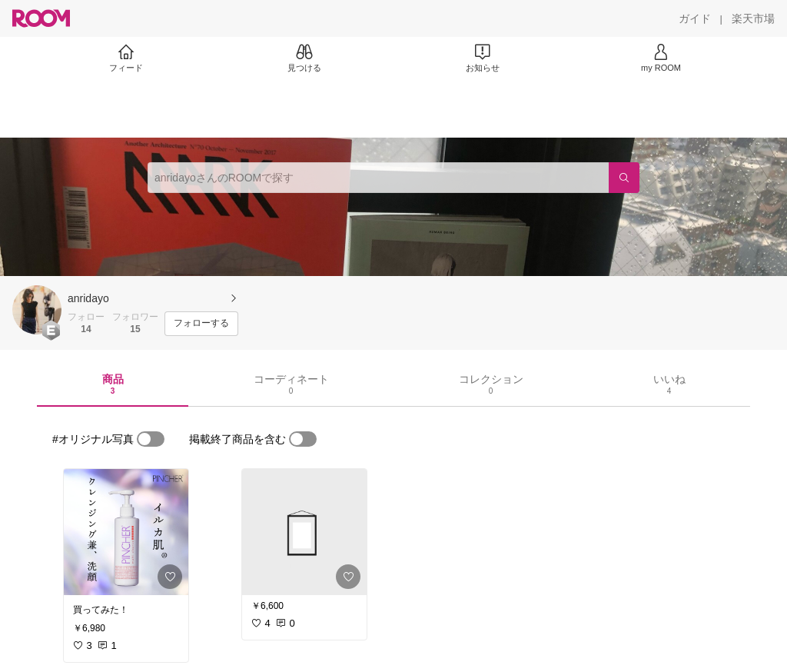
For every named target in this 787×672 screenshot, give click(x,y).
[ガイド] (695, 18)
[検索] (624, 178)
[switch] (151, 439)
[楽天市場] (753, 18)
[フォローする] (201, 324)
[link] (126, 532)
